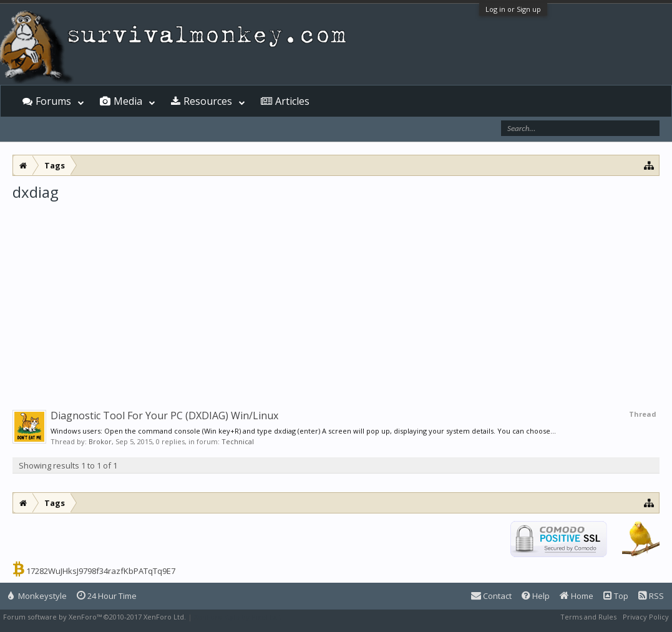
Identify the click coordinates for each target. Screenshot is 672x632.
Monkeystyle (37, 596)
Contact (491, 596)
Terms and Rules (588, 617)
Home (577, 596)
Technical (238, 441)
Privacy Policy (646, 617)
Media (128, 101)
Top (616, 596)
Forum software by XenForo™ (95, 617)
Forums (53, 101)
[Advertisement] (336, 296)
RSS (651, 596)
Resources (208, 101)
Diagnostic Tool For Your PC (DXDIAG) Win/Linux (164, 416)
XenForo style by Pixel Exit (238, 617)
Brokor (100, 441)
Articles (292, 101)
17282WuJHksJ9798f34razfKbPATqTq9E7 (101, 571)
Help (536, 596)
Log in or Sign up (513, 9)
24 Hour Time (107, 596)
